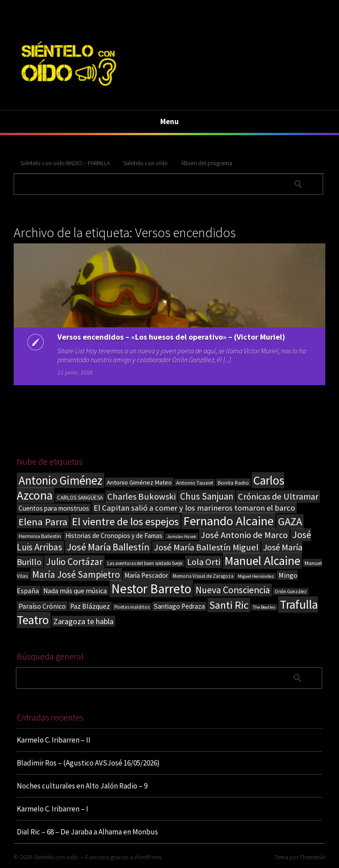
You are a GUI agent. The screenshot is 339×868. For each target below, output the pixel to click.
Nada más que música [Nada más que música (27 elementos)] (75, 591)
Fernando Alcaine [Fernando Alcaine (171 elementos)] (228, 521)
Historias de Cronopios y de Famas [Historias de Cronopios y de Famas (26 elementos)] (114, 536)
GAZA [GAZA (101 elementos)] (290, 521)
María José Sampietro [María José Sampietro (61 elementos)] (76, 574)
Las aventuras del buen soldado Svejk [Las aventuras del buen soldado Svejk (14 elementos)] (145, 563)
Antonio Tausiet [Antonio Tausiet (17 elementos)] (195, 483)
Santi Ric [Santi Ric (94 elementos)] (229, 605)
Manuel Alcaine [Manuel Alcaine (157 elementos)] (262, 561)
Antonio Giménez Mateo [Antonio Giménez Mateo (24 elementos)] (139, 482)
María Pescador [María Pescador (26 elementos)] (146, 575)
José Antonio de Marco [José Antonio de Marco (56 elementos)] (244, 535)
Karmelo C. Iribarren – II (54, 740)
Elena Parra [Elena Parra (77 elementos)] (43, 522)
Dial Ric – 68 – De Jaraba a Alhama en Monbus (87, 832)
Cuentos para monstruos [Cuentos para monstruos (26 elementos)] (54, 508)
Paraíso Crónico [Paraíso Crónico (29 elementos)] (42, 606)
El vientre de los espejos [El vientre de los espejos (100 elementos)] (125, 521)
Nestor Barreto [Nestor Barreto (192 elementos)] (151, 589)
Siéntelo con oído (145, 163)
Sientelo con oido (56, 857)
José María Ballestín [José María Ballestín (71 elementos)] (108, 547)
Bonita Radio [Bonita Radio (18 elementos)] (233, 482)
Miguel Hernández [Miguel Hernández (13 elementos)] (256, 576)
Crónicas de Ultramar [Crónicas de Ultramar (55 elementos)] (278, 497)
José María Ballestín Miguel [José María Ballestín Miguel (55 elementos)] (206, 547)
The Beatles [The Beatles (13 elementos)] (264, 607)
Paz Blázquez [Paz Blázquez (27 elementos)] (90, 606)
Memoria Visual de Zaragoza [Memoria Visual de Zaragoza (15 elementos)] (203, 576)
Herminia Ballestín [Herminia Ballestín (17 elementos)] (40, 536)
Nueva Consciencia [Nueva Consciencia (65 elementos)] (233, 590)
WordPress (148, 857)
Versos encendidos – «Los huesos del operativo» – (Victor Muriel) (171, 337)
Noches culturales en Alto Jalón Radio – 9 (82, 786)
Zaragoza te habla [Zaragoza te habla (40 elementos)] (83, 621)
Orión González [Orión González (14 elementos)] (291, 591)
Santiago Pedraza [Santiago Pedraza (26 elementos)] (179, 606)
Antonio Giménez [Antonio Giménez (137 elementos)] (60, 480)
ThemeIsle (313, 857)
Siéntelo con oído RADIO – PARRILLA (65, 163)
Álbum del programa (207, 163)
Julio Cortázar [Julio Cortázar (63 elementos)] (74, 562)
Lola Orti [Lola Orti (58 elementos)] (204, 562)
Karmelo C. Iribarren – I (53, 809)
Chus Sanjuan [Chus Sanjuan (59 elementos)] (207, 496)
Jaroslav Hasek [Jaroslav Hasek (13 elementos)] (182, 536)
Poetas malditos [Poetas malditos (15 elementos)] (132, 607)
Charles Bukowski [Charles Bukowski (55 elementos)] (141, 497)
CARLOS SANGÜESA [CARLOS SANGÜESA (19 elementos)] (80, 498)
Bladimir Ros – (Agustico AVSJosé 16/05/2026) (88, 763)
